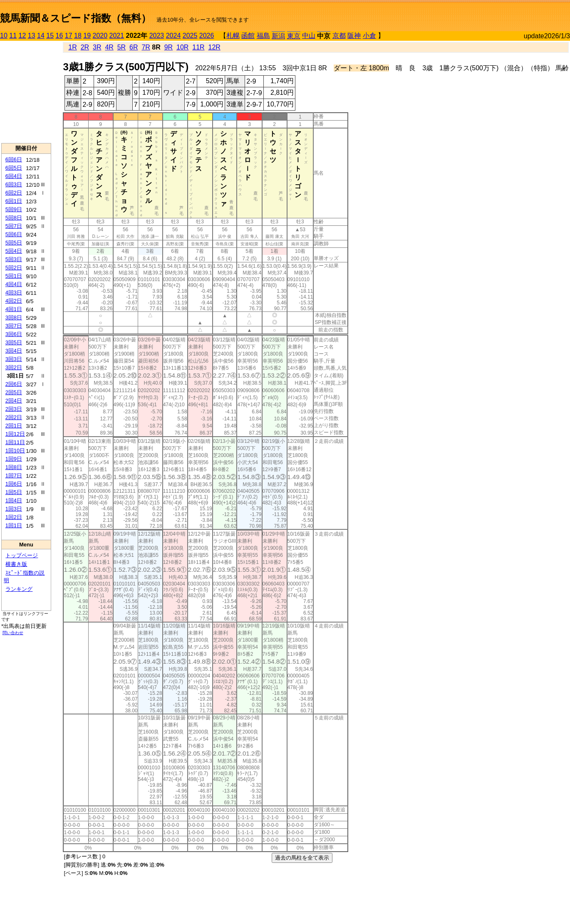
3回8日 (14, 317)
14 (41, 36)
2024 (173, 36)
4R (109, 47)
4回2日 (14, 301)
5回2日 (14, 268)
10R (182, 47)
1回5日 (14, 492)
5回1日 (14, 276)
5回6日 (14, 234)
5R (121, 47)
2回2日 (14, 417)
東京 (294, 36)
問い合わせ (13, 633)
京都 (339, 36)
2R (85, 47)
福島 (263, 36)
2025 (190, 36)
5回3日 (14, 259)
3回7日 (14, 326)
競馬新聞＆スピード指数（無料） (76, 18)
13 (32, 36)
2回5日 (14, 392)
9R (169, 47)
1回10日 (15, 451)
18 (78, 36)
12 (22, 36)
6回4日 (14, 176)
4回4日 (14, 284)
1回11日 (15, 442)
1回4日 (14, 500)
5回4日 (14, 251)
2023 (157, 36)
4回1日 (14, 309)
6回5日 (14, 168)
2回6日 (14, 384)
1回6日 (14, 484)
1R (72, 47)
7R (146, 47)
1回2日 (14, 517)
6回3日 (14, 184)
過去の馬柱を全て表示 (302, 858)
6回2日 (14, 193)
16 (59, 36)
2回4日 (14, 401)
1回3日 (14, 509)
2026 (207, 36)
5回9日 (14, 209)
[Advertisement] (26, 92)
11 (13, 36)
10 (4, 36)
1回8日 (14, 467)
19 (87, 36)
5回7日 (14, 226)
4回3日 (14, 293)
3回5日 (14, 342)
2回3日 (14, 409)
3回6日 (14, 334)
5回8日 (14, 218)
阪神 (354, 36)
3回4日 (14, 351)
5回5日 (14, 243)
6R (134, 47)
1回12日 (15, 434)
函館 (248, 36)
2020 (100, 36)
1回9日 (14, 459)
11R (198, 47)
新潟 (278, 36)
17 (69, 36)
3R (97, 47)
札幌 (233, 36)
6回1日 (14, 201)
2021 (117, 36)
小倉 (369, 36)
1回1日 (14, 525)
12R (214, 47)
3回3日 (14, 359)
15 (50, 36)
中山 (309, 36)
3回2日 (14, 367)
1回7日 (14, 476)
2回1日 (14, 426)
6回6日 (14, 159)
